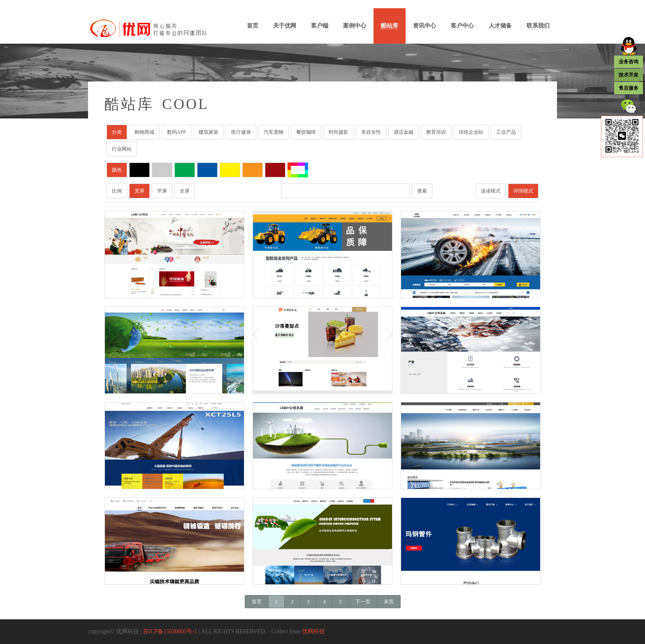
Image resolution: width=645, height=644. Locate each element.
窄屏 (162, 191)
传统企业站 (471, 132)
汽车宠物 (274, 132)
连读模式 (491, 191)
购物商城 (144, 132)
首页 (257, 602)
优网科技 (313, 631)
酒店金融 (404, 132)
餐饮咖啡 (306, 132)
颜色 (117, 170)
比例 (117, 191)
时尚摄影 (339, 132)
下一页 (363, 602)
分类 (117, 132)
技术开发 (629, 75)
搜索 (422, 191)
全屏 (185, 191)
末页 (389, 602)
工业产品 (506, 132)
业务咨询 (629, 62)
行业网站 (122, 149)
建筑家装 (209, 132)
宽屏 (139, 191)
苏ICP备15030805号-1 (170, 631)
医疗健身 (241, 132)
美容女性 (371, 132)
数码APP (176, 132)
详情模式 (523, 191)
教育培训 (436, 132)
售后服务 (629, 88)
